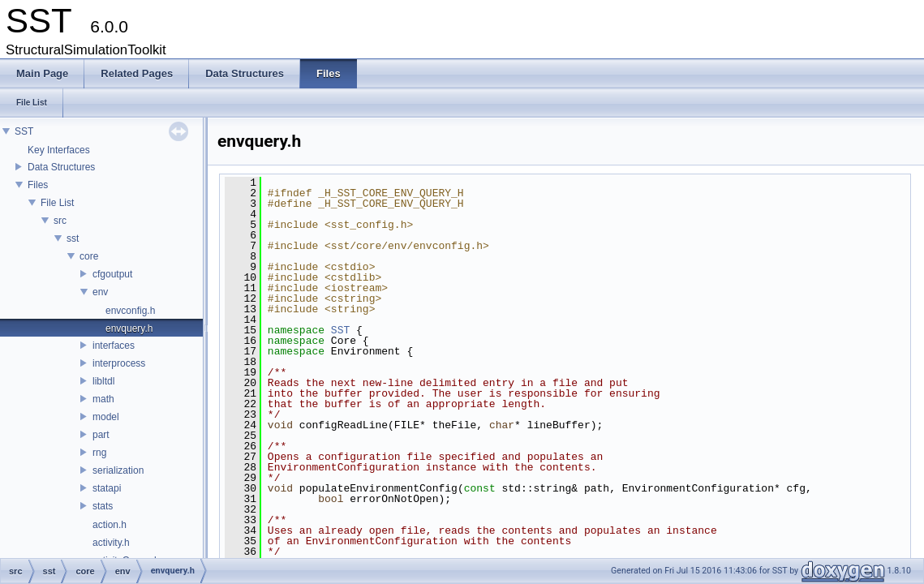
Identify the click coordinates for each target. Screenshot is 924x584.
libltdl (103, 381)
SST (24, 131)
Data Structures (61, 167)
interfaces (114, 346)
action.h (110, 525)
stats (103, 506)
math (103, 399)
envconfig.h (130, 311)
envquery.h (129, 328)
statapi (107, 488)
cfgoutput (112, 274)
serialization (118, 470)
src (60, 221)
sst (73, 238)
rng (99, 453)
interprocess (119, 363)
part (101, 435)
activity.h (111, 543)
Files (38, 185)
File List (57, 203)
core (89, 256)
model (106, 417)
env (100, 292)
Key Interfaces (59, 150)
